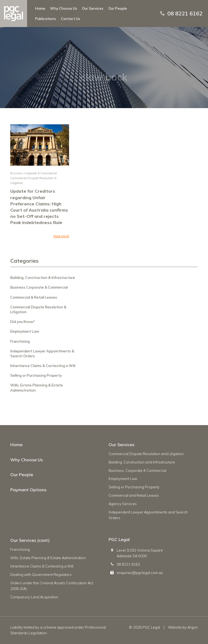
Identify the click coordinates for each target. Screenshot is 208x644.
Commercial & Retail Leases (34, 297)
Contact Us (71, 19)
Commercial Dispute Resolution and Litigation (146, 454)
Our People (118, 8)
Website (175, 627)
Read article (61, 236)
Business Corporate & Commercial (34, 173)
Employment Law (25, 331)
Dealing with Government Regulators (41, 575)
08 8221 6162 (185, 14)
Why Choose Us (64, 8)
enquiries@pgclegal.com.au (140, 573)
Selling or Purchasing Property (36, 375)
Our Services (93, 8)
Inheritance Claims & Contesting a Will (43, 366)
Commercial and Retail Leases (134, 495)
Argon (193, 627)
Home (40, 8)
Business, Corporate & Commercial (137, 471)
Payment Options (28, 490)
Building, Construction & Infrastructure (43, 278)
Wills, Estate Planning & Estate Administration (48, 558)
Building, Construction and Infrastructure (142, 462)
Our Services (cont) (30, 540)
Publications (46, 19)
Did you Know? (22, 322)
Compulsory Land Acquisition (34, 597)
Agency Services (123, 504)
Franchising (20, 341)
